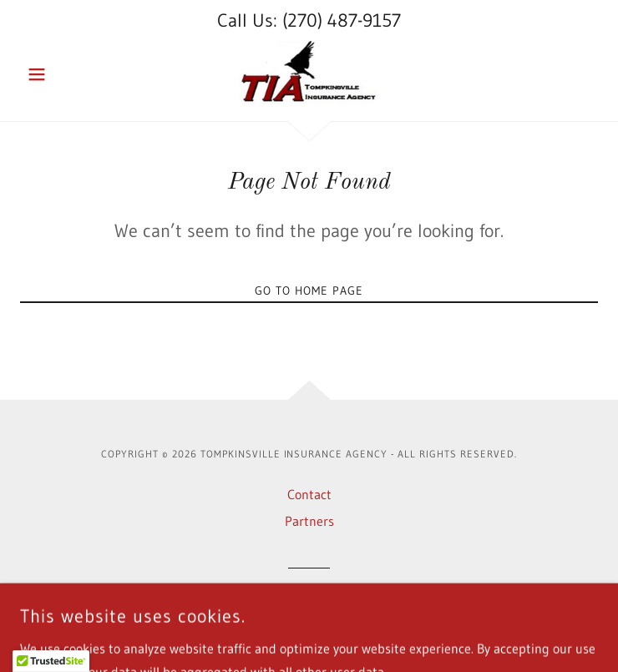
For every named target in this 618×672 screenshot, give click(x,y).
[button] (63, 74)
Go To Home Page (309, 291)
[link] (309, 74)
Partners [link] (309, 521)
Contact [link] (309, 494)
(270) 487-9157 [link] (342, 20)
